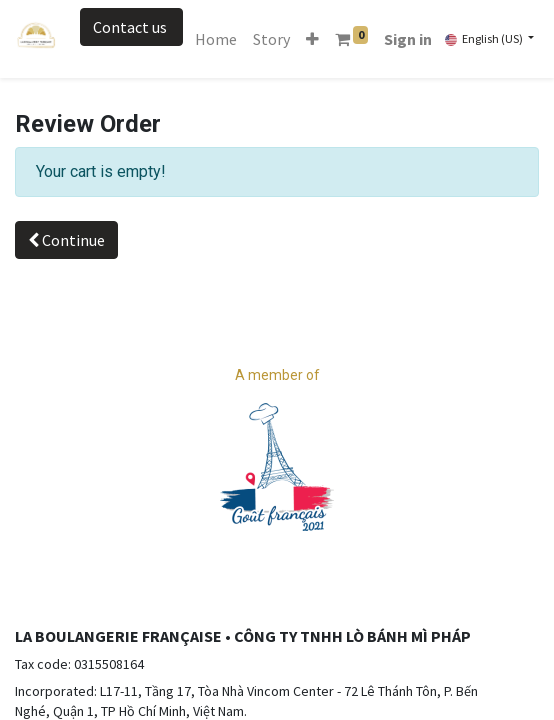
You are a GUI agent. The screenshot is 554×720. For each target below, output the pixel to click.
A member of (277, 375)
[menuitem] (216, 39)
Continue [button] (66, 240)
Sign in (408, 39)
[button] (312, 39)
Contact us (131, 27)
